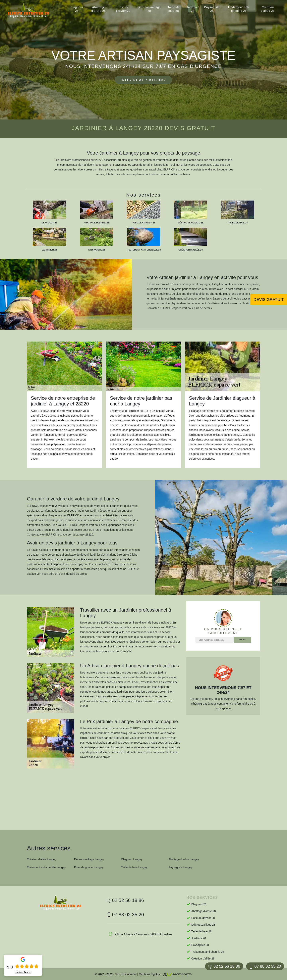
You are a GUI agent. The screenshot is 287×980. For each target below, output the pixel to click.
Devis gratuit (269, 300)
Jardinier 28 (193, 9)
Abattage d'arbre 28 (99, 9)
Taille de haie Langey (135, 867)
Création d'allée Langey (42, 859)
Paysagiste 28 (212, 9)
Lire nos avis (23, 972)
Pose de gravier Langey (89, 867)
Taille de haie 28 (174, 9)
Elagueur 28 (77, 9)
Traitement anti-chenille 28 (239, 9)
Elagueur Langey (132, 859)
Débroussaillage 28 (149, 9)
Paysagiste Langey (180, 867)
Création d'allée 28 (268, 9)
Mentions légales (149, 974)
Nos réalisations (143, 80)
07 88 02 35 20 (265, 966)
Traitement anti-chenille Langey (46, 867)
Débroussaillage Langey (89, 859)
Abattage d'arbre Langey (184, 859)
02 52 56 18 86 (224, 966)
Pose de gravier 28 (123, 9)
